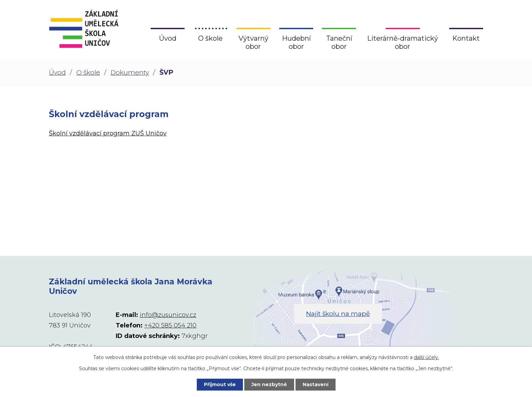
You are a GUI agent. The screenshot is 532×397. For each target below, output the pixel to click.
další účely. (426, 357)
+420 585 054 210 (170, 325)
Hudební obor (296, 42)
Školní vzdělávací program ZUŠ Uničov (108, 133)
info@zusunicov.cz (168, 315)
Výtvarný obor (253, 42)
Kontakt (466, 38)
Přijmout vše (220, 384)
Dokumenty (130, 72)
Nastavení (316, 384)
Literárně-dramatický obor (403, 42)
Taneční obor (339, 42)
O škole (88, 72)
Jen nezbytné (269, 384)
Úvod (57, 72)
